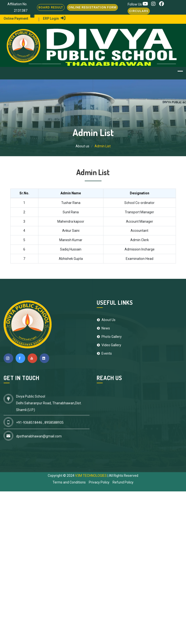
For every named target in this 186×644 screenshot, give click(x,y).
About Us (106, 320)
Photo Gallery (109, 337)
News (103, 328)
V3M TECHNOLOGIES (91, 476)
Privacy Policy (99, 482)
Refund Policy (123, 482)
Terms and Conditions (69, 482)
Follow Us (135, 4)
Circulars (139, 11)
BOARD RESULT (51, 7)
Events (104, 353)
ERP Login (54, 18)
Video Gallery (109, 345)
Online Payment (19, 18)
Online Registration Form (92, 7)
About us (82, 146)
